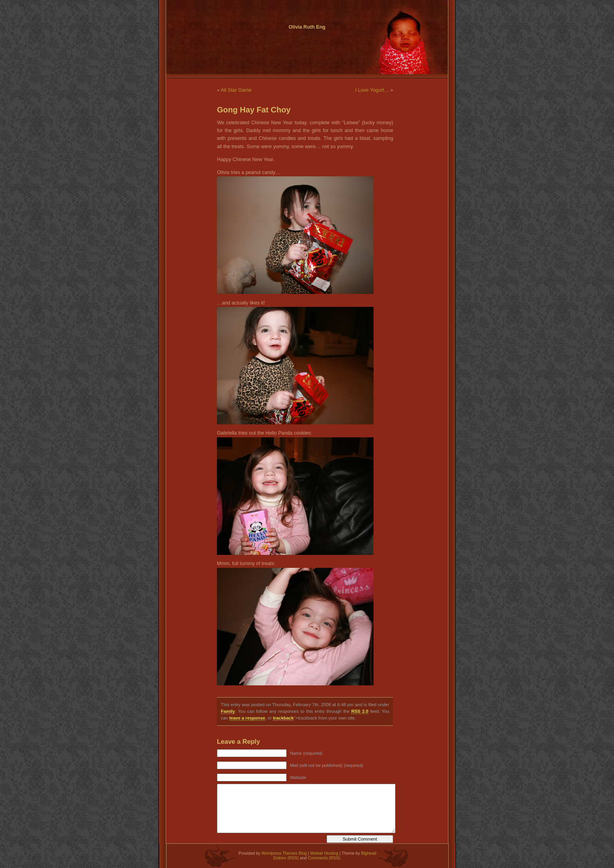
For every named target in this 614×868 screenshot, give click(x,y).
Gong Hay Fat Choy (254, 110)
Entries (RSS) (286, 858)
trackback (283, 718)
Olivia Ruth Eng (307, 27)
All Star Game (236, 90)
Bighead (369, 853)
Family (228, 711)
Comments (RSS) (324, 858)
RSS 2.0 (360, 711)
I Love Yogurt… (372, 90)
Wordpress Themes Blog (284, 853)
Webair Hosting (324, 853)
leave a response (247, 718)
